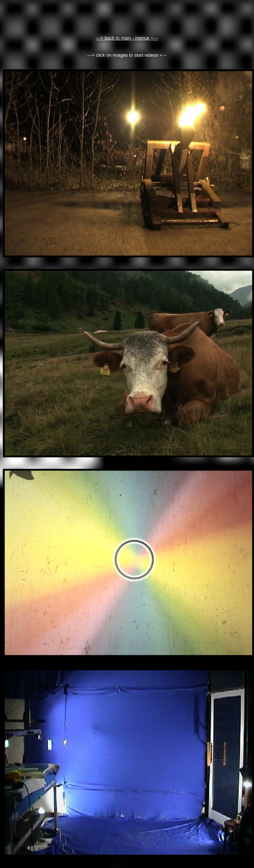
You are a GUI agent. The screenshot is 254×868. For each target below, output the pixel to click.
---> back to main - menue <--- (127, 38)
